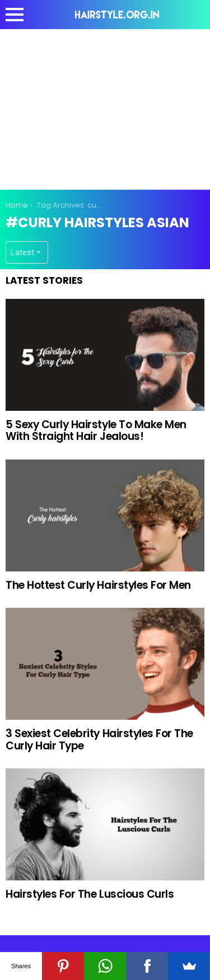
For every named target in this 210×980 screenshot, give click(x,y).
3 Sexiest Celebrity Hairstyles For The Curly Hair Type (99, 739)
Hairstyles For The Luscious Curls (90, 894)
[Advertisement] (105, 107)
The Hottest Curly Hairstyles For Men (98, 585)
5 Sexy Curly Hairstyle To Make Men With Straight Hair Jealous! (96, 430)
